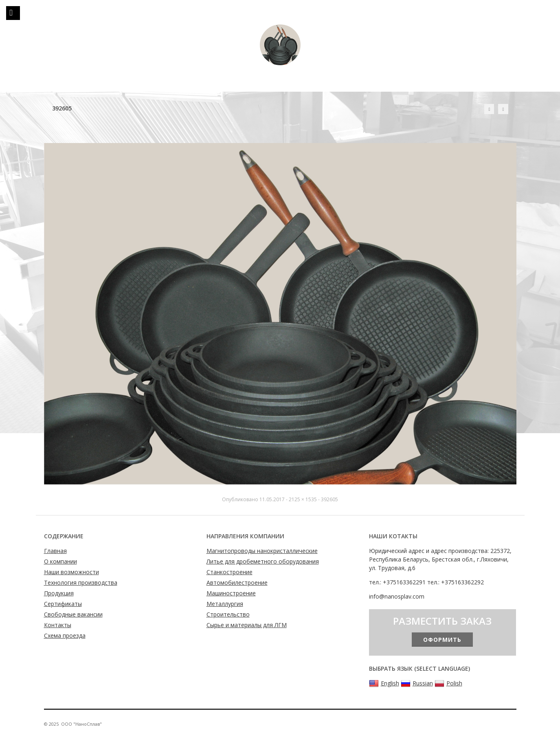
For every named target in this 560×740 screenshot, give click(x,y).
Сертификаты (63, 604)
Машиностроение (231, 593)
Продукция (59, 593)
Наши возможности (71, 572)
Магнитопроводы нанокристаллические (262, 551)
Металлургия (225, 604)
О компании (60, 561)
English (384, 683)
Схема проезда (65, 635)
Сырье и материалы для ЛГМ (247, 625)
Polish (448, 683)
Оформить (442, 640)
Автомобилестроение (237, 583)
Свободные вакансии (73, 614)
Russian (417, 683)
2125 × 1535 (303, 499)
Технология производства (81, 583)
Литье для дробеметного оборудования (263, 561)
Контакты (58, 625)
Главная (55, 551)
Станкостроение (229, 572)
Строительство (228, 614)
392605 (329, 499)
